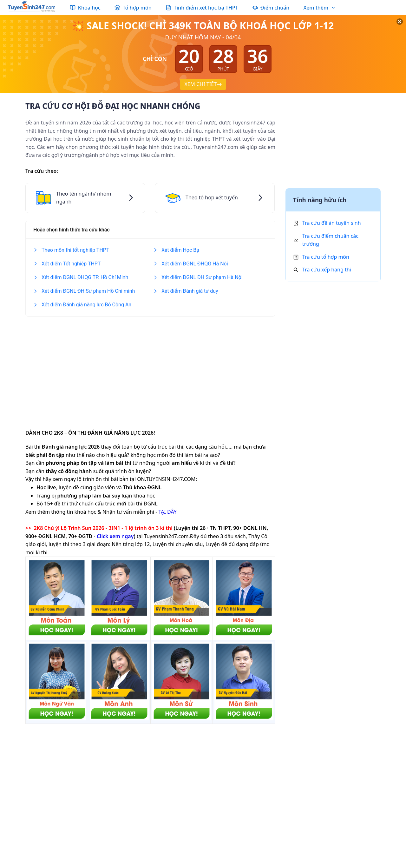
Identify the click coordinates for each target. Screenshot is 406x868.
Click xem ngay (115, 536)
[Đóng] (393, 29)
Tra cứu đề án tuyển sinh (332, 223)
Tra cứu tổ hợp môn (326, 257)
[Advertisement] (150, 369)
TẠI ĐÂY (167, 512)
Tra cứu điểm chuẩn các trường (330, 240)
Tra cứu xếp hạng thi (327, 270)
